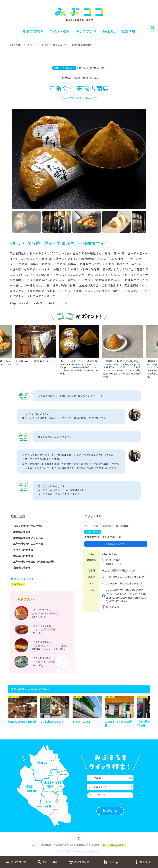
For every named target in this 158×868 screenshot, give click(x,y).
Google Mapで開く (117, 544)
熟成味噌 (24, 303)
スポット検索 (59, 31)
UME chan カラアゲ (52, 722)
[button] (142, 154)
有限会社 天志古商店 (82, 45)
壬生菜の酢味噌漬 (44, 662)
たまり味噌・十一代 (45, 614)
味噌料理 (38, 303)
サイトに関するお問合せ (114, 846)
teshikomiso (113, 608)
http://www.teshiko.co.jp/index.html (123, 584)
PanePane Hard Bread (22, 722)
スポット (32, 45)
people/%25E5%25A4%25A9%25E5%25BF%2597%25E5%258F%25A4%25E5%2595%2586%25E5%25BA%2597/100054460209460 (126, 597)
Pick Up (109, 31)
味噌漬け (53, 303)
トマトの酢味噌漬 (44, 630)
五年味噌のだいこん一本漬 (50, 646)
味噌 (65, 303)
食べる (45, 45)
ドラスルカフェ (82, 722)
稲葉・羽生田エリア (64, 68)
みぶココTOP (32, 31)
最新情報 (129, 31)
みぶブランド (86, 31)
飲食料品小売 (60, 45)
